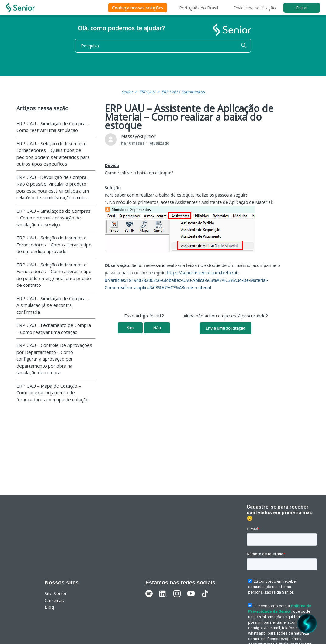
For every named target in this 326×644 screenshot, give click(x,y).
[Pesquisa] (163, 46)
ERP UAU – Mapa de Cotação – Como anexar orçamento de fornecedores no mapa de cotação (52, 393)
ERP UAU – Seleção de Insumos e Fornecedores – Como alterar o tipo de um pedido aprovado (54, 244)
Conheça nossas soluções (138, 8)
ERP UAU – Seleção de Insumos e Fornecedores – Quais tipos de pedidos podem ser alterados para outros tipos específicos (53, 154)
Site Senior (56, 593)
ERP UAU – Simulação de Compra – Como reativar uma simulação (53, 127)
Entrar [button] (302, 8)
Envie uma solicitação (255, 8)
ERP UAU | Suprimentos (183, 92)
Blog (49, 607)
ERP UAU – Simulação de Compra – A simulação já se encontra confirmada (53, 305)
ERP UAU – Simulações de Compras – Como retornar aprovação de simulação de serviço (54, 218)
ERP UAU (147, 92)
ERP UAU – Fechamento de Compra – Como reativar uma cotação (54, 329)
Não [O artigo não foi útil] (157, 328)
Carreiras (54, 600)
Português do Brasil (199, 8)
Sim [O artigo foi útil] (130, 328)
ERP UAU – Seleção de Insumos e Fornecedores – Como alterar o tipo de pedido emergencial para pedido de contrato (54, 275)
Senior (127, 92)
